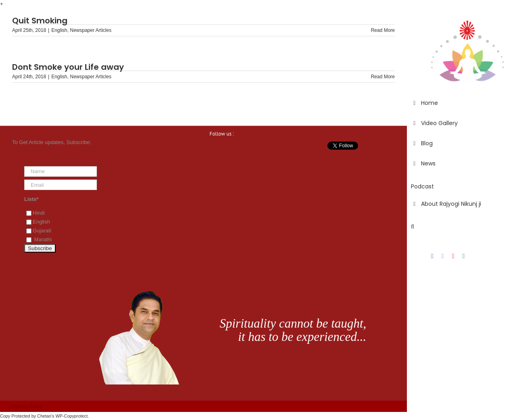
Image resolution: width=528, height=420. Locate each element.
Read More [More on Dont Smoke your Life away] (383, 77)
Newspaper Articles (91, 30)
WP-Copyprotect (72, 416)
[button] (467, 227)
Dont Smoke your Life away (68, 67)
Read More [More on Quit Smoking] (383, 30)
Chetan (44, 416)
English (59, 30)
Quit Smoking (40, 21)
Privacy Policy (27, 406)
